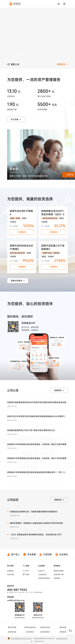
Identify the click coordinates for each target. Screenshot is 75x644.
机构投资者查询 (44, 578)
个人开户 (26, 571)
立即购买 (22, 232)
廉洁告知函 (12, 627)
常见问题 (10, 574)
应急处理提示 (45, 632)
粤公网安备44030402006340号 (21, 638)
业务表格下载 (59, 574)
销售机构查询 (59, 571)
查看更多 (62, 64)
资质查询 (63, 632)
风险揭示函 (12, 632)
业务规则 (57, 578)
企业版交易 (42, 574)
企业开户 (41, 571)
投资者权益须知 (30, 627)
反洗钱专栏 (30, 632)
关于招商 (16, 119)
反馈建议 (10, 571)
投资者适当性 (45, 627)
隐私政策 (63, 627)
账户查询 (26, 574)
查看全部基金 (18, 281)
